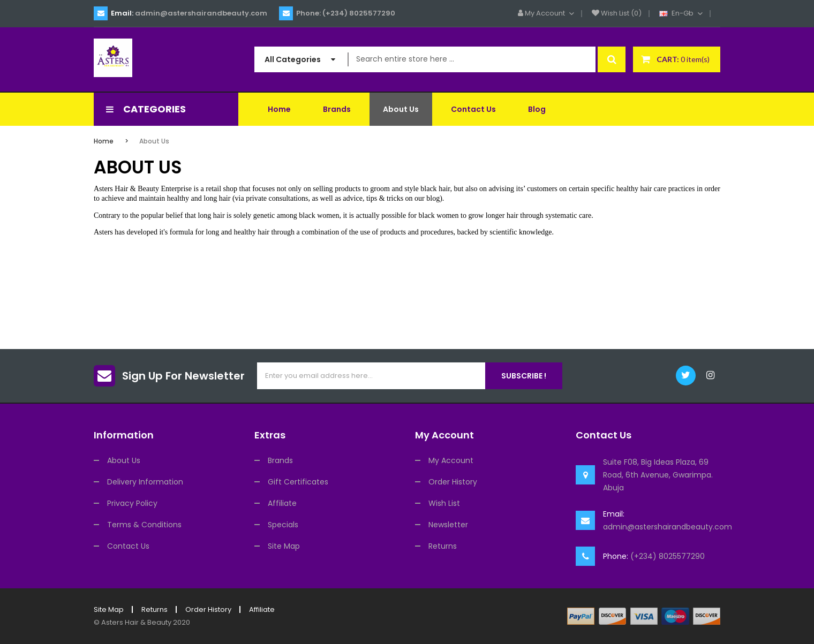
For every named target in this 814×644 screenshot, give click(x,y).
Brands (280, 460)
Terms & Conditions (144, 525)
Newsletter (448, 525)
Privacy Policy (132, 503)
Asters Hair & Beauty (136, 622)
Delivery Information (145, 482)
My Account (451, 460)
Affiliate (282, 503)
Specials (283, 525)
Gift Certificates (298, 482)
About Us (154, 141)
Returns (443, 546)
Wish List (444, 503)
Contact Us (128, 546)
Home (104, 141)
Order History (453, 482)
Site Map (284, 546)
